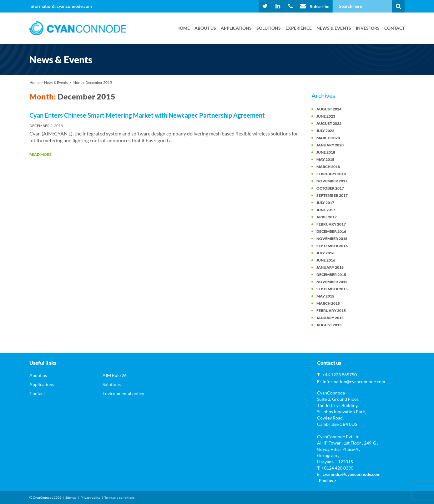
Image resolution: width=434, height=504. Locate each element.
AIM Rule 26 (115, 375)
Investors (368, 28)
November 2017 (332, 181)
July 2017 (325, 203)
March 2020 (328, 138)
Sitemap (71, 497)
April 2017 (327, 217)
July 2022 (325, 131)
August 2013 (329, 325)
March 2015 (328, 303)
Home (183, 28)
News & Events (334, 28)
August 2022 (329, 123)
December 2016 (331, 231)
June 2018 (326, 152)
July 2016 (325, 253)
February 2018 (331, 174)
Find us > (328, 480)
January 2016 (330, 267)
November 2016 (332, 239)
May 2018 (325, 159)
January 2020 (330, 145)
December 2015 (331, 275)
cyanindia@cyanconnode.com (352, 474)
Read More (40, 154)
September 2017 (332, 195)
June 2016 (326, 260)
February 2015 (331, 311)
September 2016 (332, 246)
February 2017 (331, 224)
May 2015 (325, 296)
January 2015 (330, 318)
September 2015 (332, 289)
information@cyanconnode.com (61, 6)
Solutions (269, 28)
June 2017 (326, 210)
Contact (394, 28)
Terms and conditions (119, 497)
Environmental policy (123, 393)
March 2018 (328, 167)
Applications (236, 28)
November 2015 (332, 282)
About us (205, 28)
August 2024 (329, 109)
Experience (299, 28)
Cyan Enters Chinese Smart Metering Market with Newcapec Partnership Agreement (147, 115)
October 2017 (330, 188)
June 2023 (326, 116)
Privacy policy (91, 497)
